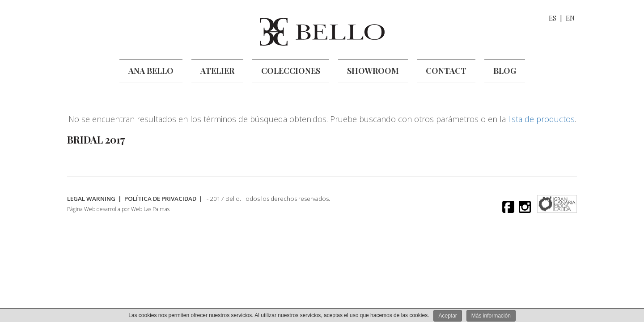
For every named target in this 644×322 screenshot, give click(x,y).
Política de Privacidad (166, 199)
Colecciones (291, 71)
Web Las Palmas (150, 210)
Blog (505, 71)
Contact (446, 71)
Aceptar (447, 316)
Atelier (217, 71)
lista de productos (541, 119)
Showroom (373, 71)
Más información (491, 316)
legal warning (92, 199)
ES (553, 18)
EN (570, 18)
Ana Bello (151, 71)
